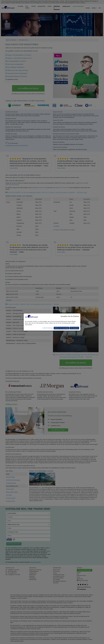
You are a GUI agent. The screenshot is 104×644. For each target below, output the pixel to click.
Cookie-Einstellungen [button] (48, 328)
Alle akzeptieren (74, 328)
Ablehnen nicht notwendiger (61, 328)
